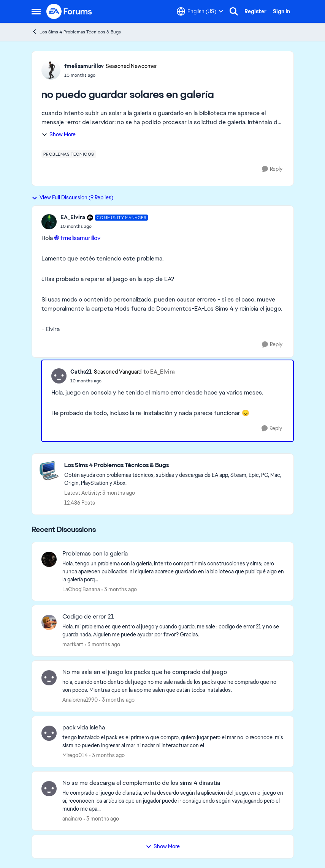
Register (255, 11)
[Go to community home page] (70, 11)
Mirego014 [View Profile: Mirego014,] (75, 755)
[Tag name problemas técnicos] (69, 154)
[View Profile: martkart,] (49, 622)
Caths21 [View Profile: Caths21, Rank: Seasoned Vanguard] (81, 372)
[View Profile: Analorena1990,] (49, 678)
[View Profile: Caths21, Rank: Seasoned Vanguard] (59, 376)
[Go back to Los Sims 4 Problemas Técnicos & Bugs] (175, 465)
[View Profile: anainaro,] (49, 789)
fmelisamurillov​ (80, 238)
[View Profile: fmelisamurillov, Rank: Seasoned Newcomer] (51, 70)
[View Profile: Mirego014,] (49, 733)
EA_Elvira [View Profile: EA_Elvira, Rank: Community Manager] (73, 217)
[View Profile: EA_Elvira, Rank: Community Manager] (49, 222)
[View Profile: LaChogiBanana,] (49, 559)
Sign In (281, 11)
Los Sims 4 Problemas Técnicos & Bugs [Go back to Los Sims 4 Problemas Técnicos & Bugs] (76, 32)
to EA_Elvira (159, 372)
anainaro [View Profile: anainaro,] (72, 819)
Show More (59, 134)
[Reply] (272, 169)
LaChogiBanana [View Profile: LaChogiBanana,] (81, 589)
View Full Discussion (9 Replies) (72, 197)
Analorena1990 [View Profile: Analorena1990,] (80, 700)
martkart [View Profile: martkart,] (73, 644)
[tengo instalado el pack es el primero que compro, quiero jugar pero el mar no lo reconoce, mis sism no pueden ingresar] (173, 742)
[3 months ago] (119, 589)
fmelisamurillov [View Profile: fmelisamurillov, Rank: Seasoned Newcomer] (84, 66)
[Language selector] (200, 11)
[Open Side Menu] (36, 11)
